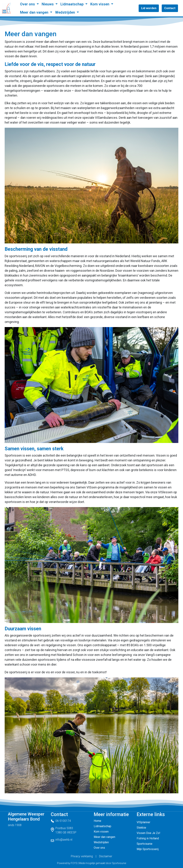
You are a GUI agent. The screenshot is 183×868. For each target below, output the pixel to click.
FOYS (74, 863)
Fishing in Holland (148, 838)
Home (97, 821)
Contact (170, 8)
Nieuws (48, 4)
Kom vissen (100, 4)
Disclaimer (106, 856)
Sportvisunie (145, 844)
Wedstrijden (65, 12)
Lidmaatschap (72, 4)
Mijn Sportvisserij (148, 849)
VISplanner (143, 822)
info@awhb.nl (64, 840)
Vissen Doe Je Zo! (148, 833)
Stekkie (141, 828)
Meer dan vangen (35, 12)
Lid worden (149, 8)
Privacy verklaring (82, 856)
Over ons (28, 4)
